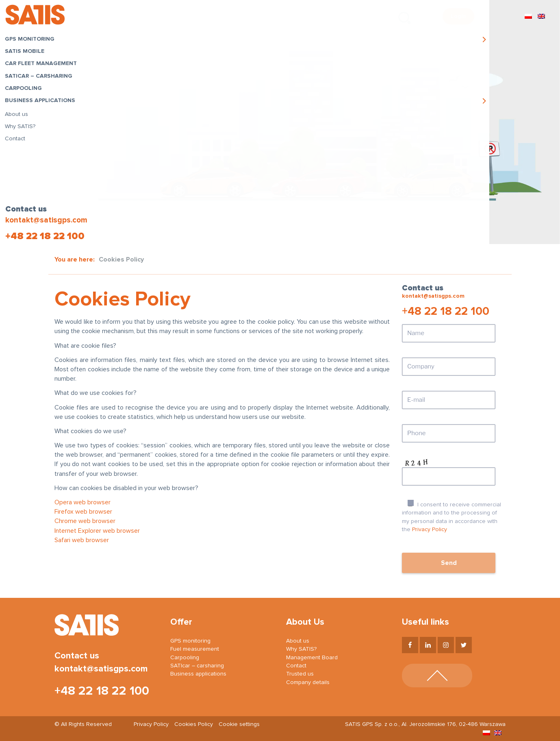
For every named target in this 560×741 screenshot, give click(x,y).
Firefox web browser (83, 512)
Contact (17, 141)
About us (18, 116)
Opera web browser (82, 502)
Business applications (42, 102)
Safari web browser (82, 540)
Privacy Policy (430, 530)
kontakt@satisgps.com (46, 220)
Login (458, 16)
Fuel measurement (195, 649)
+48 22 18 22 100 (44, 236)
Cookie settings (239, 724)
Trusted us (300, 674)
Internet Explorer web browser (97, 531)
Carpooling (25, 90)
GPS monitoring (32, 41)
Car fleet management (43, 65)
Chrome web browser (85, 521)
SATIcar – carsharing (41, 78)
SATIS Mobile (27, 53)
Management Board (312, 658)
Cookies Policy (194, 724)
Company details (308, 682)
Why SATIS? (22, 128)
